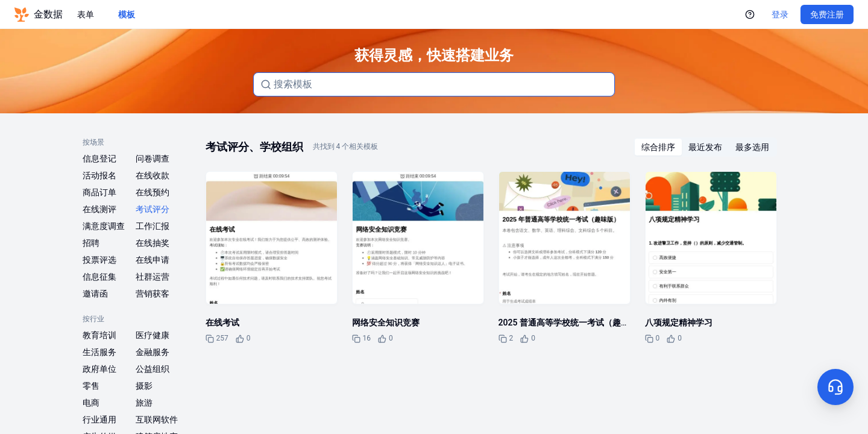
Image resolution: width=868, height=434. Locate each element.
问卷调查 (153, 159)
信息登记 (99, 159)
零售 (91, 386)
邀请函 (95, 294)
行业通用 (99, 420)
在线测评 (99, 209)
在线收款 (153, 175)
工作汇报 (153, 226)
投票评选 (99, 260)
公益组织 (153, 369)
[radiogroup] (705, 147)
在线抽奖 (153, 243)
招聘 (91, 243)
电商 (91, 403)
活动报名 (99, 175)
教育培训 (99, 335)
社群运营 (153, 277)
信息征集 (99, 277)
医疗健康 (153, 335)
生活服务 (99, 352)
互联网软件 (157, 420)
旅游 (144, 403)
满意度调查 (104, 226)
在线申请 (153, 260)
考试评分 (153, 209)
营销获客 (153, 294)
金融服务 (153, 352)
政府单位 (99, 369)
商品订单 (99, 192)
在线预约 (153, 192)
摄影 (144, 386)
